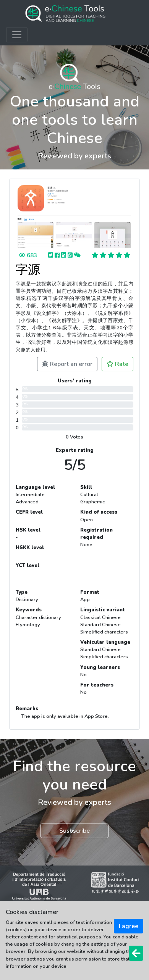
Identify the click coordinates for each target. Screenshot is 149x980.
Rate (117, 364)
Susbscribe (74, 831)
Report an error (67, 364)
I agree (129, 926)
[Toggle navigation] (17, 35)
